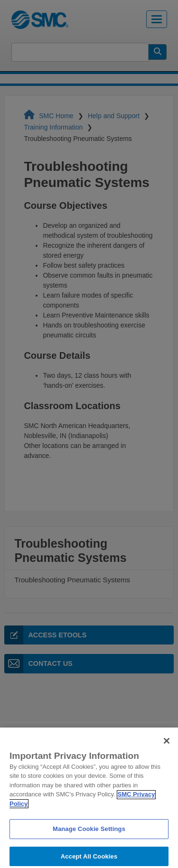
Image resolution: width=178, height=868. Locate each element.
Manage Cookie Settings (89, 835)
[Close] (167, 747)
